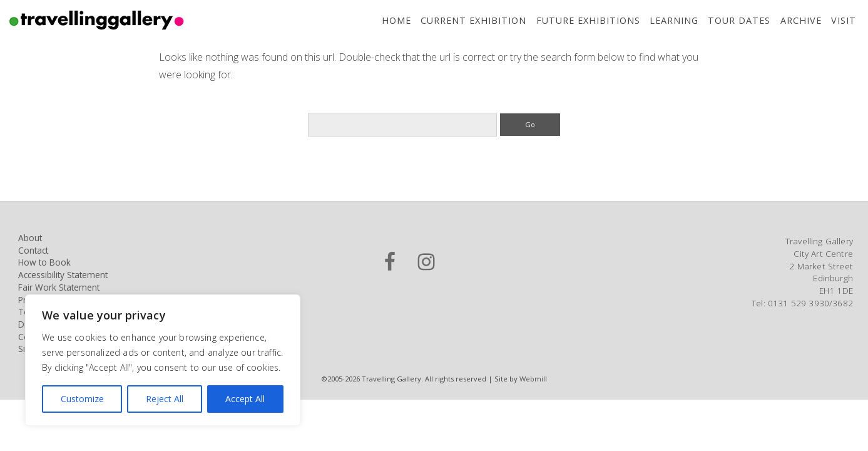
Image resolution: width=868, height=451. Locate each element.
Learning (674, 20)
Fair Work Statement (59, 287)
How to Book (44, 262)
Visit (844, 20)
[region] (163, 360)
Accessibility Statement (63, 275)
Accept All (245, 399)
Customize (82, 399)
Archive (801, 20)
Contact (33, 250)
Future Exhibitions (588, 20)
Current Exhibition (473, 20)
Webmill (533, 379)
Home (396, 20)
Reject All (165, 399)
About (30, 238)
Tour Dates (739, 20)
